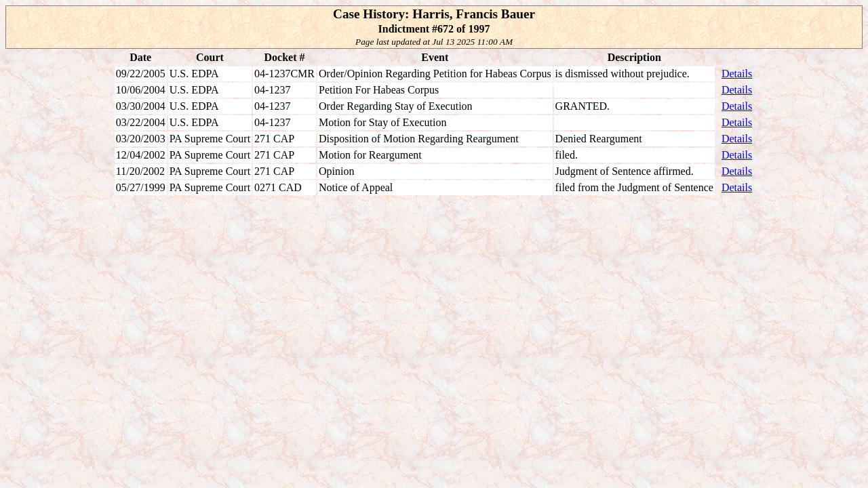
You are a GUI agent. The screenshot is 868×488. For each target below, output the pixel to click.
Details (737, 74)
